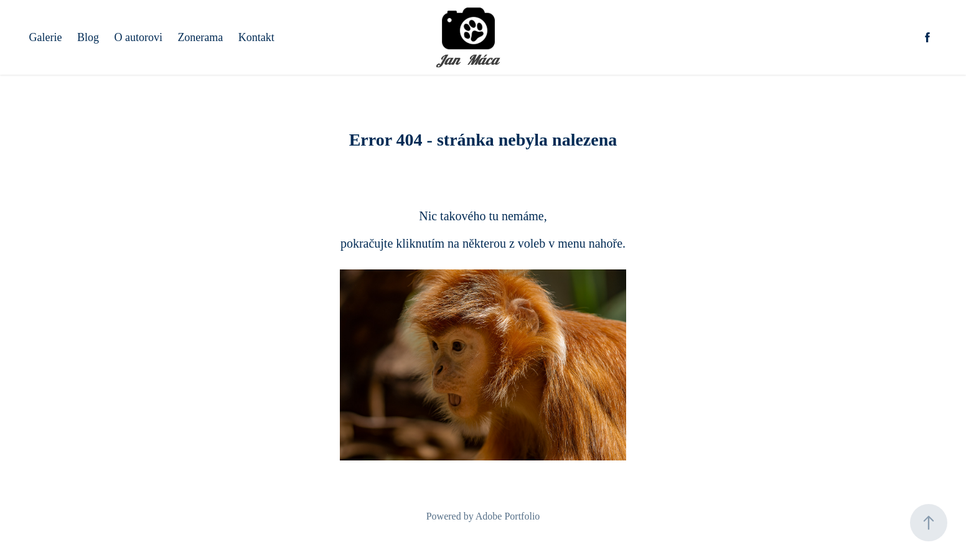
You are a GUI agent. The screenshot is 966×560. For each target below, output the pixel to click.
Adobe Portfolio (508, 516)
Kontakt (256, 37)
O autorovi (138, 37)
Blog (88, 37)
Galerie (46, 37)
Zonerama (200, 37)
